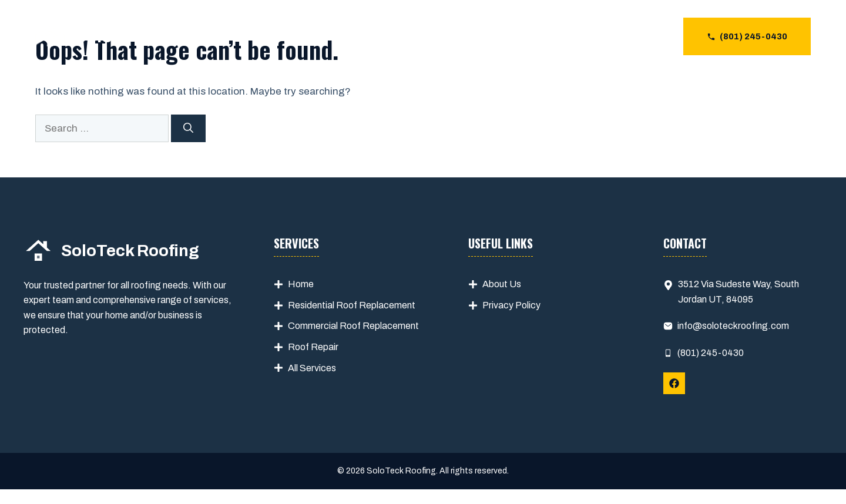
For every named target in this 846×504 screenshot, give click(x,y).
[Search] (188, 129)
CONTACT (639, 36)
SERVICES (513, 36)
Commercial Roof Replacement (353, 326)
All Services (312, 368)
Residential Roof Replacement (352, 305)
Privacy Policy (511, 305)
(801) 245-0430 (711, 353)
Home (301, 284)
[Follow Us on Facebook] (674, 383)
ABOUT (577, 36)
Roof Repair (313, 347)
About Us (502, 284)
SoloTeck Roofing (148, 36)
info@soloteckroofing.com (733, 326)
